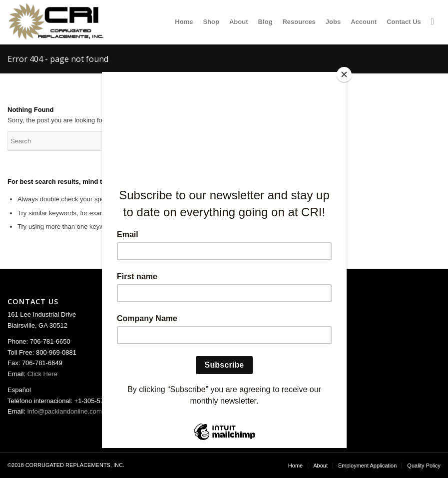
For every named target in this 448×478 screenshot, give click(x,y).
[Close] (344, 74)
